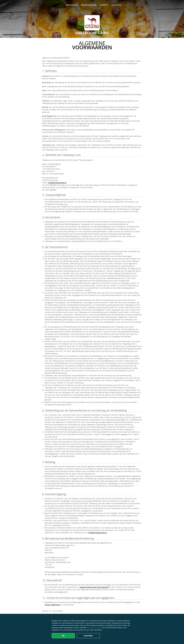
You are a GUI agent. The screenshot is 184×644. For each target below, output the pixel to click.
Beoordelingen (89, 5)
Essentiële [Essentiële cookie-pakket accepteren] (88, 636)
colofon (116, 5)
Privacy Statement (52, 605)
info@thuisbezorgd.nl (57, 183)
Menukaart (72, 5)
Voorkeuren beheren (95, 628)
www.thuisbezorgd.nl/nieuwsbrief (94, 587)
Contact (104, 5)
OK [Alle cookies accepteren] (63, 636)
